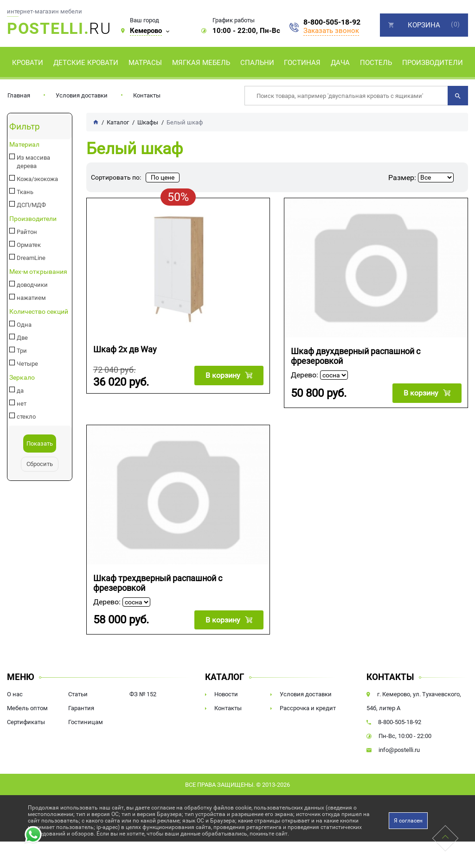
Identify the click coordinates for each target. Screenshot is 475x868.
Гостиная (302, 63)
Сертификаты (26, 721)
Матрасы (145, 63)
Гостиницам (86, 721)
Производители (433, 63)
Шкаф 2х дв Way (125, 349)
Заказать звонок (331, 31)
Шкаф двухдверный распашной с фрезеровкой (356, 356)
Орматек (28, 237)
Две (21, 330)
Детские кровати (86, 63)
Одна (23, 317)
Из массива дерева (42, 158)
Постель (376, 63)
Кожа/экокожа (36, 171)
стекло (25, 408)
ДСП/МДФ (30, 197)
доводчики (31, 277)
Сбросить (40, 456)
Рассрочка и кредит (308, 707)
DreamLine (30, 250)
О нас (15, 693)
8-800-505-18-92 (332, 22)
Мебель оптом (27, 707)
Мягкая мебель (201, 63)
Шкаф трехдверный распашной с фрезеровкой (158, 582)
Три (21, 343)
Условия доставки (82, 95)
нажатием (30, 290)
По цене (163, 177)
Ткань (24, 184)
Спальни (257, 63)
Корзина (424, 25)
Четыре (26, 356)
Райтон (26, 224)
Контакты (147, 95)
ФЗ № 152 (143, 693)
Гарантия (81, 707)
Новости (226, 693)
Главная (19, 95)
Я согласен (408, 819)
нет (21, 395)
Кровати (28, 63)
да (19, 382)
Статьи (78, 693)
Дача (340, 63)
